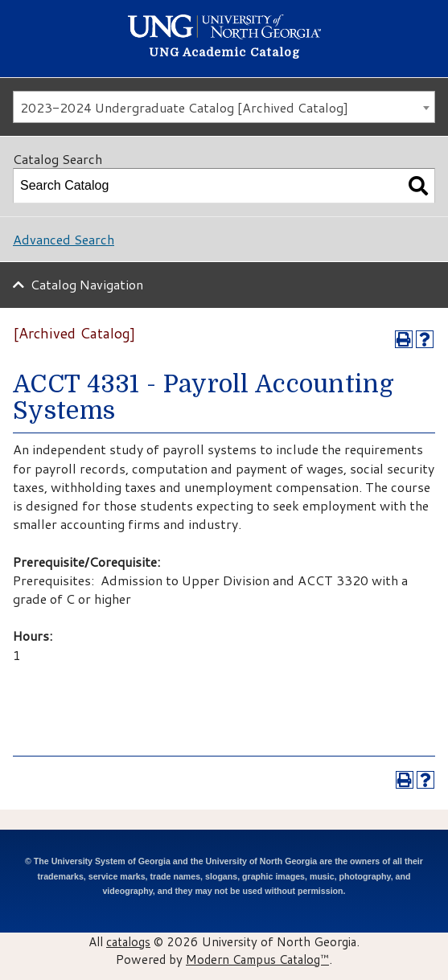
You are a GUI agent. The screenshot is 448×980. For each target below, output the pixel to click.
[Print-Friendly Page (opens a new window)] (404, 339)
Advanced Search (64, 239)
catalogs (128, 941)
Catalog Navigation (87, 284)
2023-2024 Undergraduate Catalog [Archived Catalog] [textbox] (184, 107)
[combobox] (224, 107)
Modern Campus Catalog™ (257, 959)
